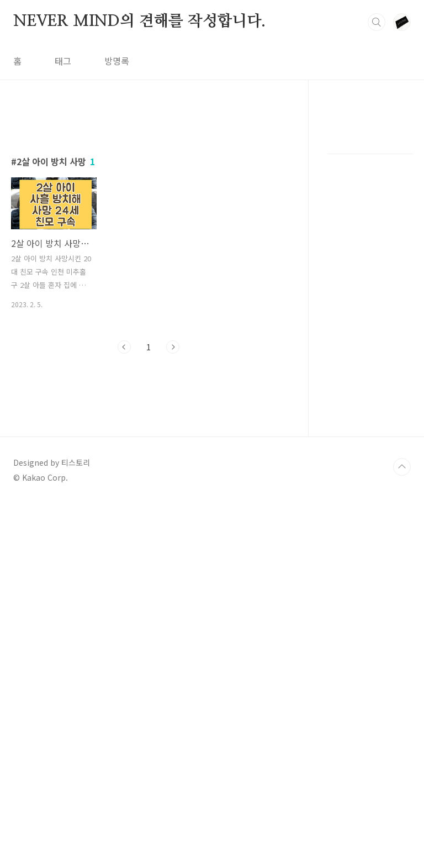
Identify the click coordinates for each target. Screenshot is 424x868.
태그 (63, 61)
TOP (402, 831)
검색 (377, 22)
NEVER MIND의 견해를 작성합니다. (139, 22)
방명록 (117, 61)
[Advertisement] (149, 214)
